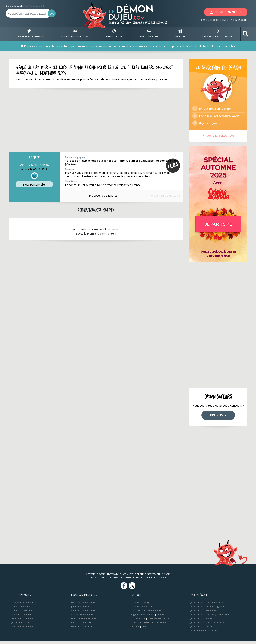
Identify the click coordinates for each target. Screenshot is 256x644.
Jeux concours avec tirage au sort (208, 605)
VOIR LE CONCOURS (163, 196)
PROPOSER (218, 418)
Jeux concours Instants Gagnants (207, 609)
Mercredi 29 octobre (22, 629)
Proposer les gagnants (101, 196)
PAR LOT (180, 34)
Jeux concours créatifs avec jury (207, 625)
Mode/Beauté (138, 621)
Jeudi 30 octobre (20, 625)
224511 (176, 155)
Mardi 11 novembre (82, 629)
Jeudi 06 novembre (81, 609)
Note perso (34, 184)
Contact (94, 580)
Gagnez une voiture (141, 609)
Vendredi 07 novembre (83, 613)
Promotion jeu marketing (204, 633)
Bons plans (161, 580)
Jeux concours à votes (202, 621)
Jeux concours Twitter (202, 629)
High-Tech (136, 613)
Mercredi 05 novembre (24, 605)
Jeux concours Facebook (203, 613)
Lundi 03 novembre (22, 613)
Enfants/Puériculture (158, 621)
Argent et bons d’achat (143, 617)
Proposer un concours (138, 580)
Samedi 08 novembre (82, 617)
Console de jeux (153, 613)
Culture (161, 617)
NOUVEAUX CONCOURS (75, 34)
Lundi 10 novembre (81, 625)
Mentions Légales (112, 580)
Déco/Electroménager (156, 625)
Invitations (136, 625)
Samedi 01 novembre (23, 617)
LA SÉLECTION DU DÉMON (29, 34)
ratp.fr (34, 157)
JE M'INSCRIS (240, 20)
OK (52, 13)
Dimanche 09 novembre (84, 621)
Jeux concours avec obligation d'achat (210, 617)
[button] (246, 34)
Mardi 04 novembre (22, 609)
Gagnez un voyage (141, 605)
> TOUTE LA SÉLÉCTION (218, 138)
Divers (145, 629)
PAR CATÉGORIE (149, 34)
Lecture (135, 629)
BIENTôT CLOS (114, 34)
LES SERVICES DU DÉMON (217, 34)
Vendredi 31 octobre (22, 621)
